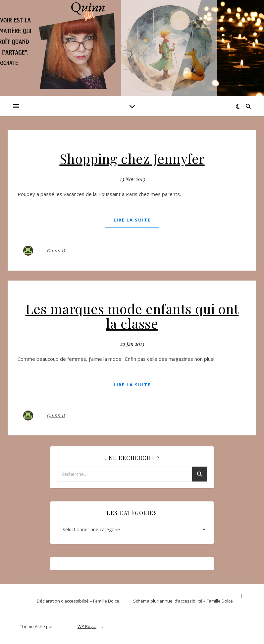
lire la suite (132, 220)
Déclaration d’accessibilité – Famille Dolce (78, 601)
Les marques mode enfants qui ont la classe (132, 316)
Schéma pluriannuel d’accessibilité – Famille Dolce (183, 601)
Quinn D (56, 251)
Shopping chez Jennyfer (132, 158)
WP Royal (87, 626)
